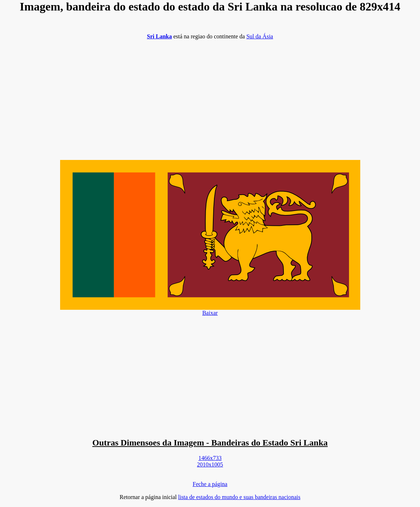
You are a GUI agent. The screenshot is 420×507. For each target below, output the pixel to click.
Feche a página (210, 484)
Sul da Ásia (260, 36)
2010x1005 (210, 464)
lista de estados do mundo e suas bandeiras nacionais (239, 497)
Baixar (210, 313)
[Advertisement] (210, 96)
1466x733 (210, 458)
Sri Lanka (159, 36)
